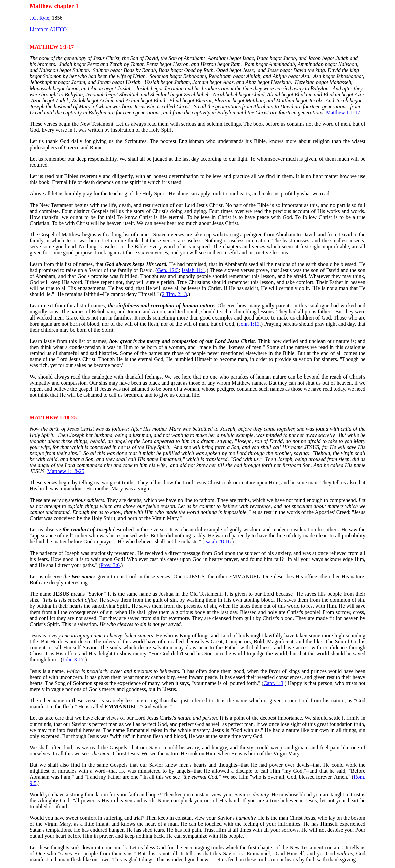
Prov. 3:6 (110, 565)
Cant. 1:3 (273, 683)
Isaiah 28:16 (217, 542)
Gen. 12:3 (168, 270)
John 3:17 (73, 660)
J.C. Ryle (39, 18)
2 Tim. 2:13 (175, 294)
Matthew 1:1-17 (343, 112)
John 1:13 (249, 324)
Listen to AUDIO (48, 29)
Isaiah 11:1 (193, 270)
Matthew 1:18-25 (66, 471)
